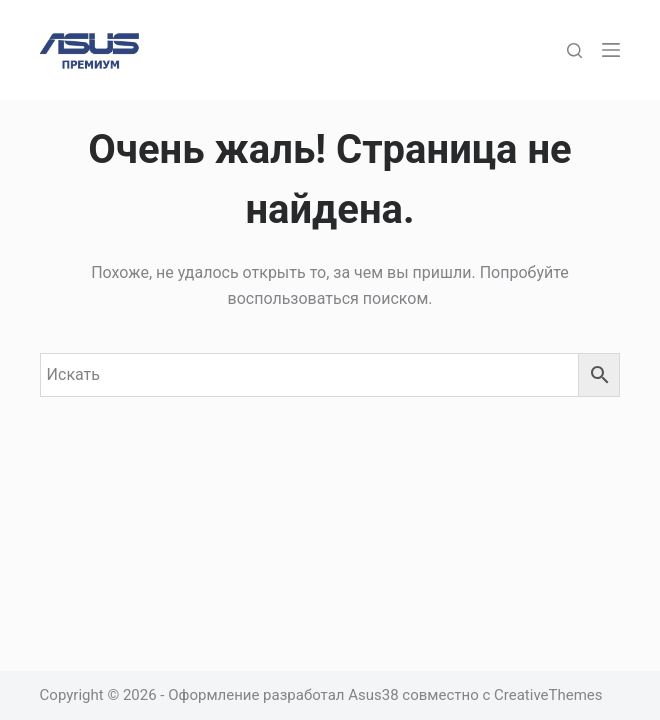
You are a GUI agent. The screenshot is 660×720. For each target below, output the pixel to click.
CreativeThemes (548, 695)
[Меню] (611, 50)
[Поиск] (574, 50)
